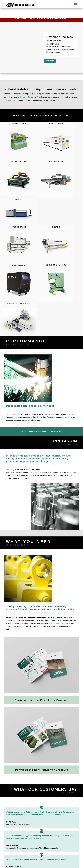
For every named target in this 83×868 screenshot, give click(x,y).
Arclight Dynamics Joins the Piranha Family (42, 18)
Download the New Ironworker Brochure (60, 40)
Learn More (50, 61)
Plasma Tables (19, 162)
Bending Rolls (19, 200)
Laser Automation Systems (19, 303)
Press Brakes (19, 244)
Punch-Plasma (56, 179)
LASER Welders (19, 265)
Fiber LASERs (56, 141)
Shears (56, 244)
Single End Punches (56, 282)
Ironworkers (19, 141)
